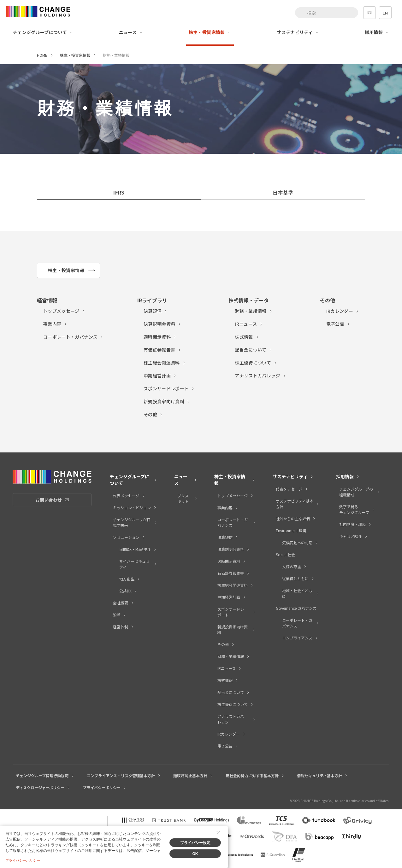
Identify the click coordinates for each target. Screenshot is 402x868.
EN (385, 13)
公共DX (128, 591)
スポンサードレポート (169, 388)
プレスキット (187, 498)
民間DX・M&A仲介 (138, 549)
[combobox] (327, 13)
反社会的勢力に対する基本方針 (255, 775)
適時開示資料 (160, 337)
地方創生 (130, 579)
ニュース (131, 32)
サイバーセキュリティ (138, 564)
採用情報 (377, 32)
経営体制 (124, 627)
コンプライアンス (300, 638)
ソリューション (129, 537)
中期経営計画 (160, 376)
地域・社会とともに (301, 593)
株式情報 (247, 337)
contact (369, 13)
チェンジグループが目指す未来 (135, 522)
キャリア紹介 (354, 536)
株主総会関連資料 (165, 363)
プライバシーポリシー (105, 787)
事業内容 (55, 324)
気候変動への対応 (300, 542)
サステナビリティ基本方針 (297, 504)
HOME (42, 55)
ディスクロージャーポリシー (43, 787)
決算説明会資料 (162, 324)
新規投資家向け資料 (167, 401)
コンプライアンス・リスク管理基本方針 (124, 775)
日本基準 (283, 192)
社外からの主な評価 (296, 518)
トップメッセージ (64, 311)
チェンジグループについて (43, 32)
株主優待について (256, 363)
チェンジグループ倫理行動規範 (45, 775)
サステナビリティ (298, 32)
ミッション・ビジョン (135, 507)
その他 (153, 414)
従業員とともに (298, 578)
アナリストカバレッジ (260, 376)
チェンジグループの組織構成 (360, 492)
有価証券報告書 (162, 350)
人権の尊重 (295, 566)
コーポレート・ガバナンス (73, 337)
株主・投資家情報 (210, 32)
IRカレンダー (343, 311)
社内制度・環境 (355, 524)
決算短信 (156, 311)
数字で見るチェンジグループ (357, 509)
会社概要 (124, 603)
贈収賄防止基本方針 (193, 775)
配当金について (254, 350)
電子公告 (338, 324)
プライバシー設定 (195, 843)
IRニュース (249, 324)
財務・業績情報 (254, 311)
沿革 (120, 615)
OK (195, 854)
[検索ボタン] (302, 13)
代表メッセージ (129, 495)
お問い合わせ (63, 500)
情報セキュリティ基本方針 (322, 775)
